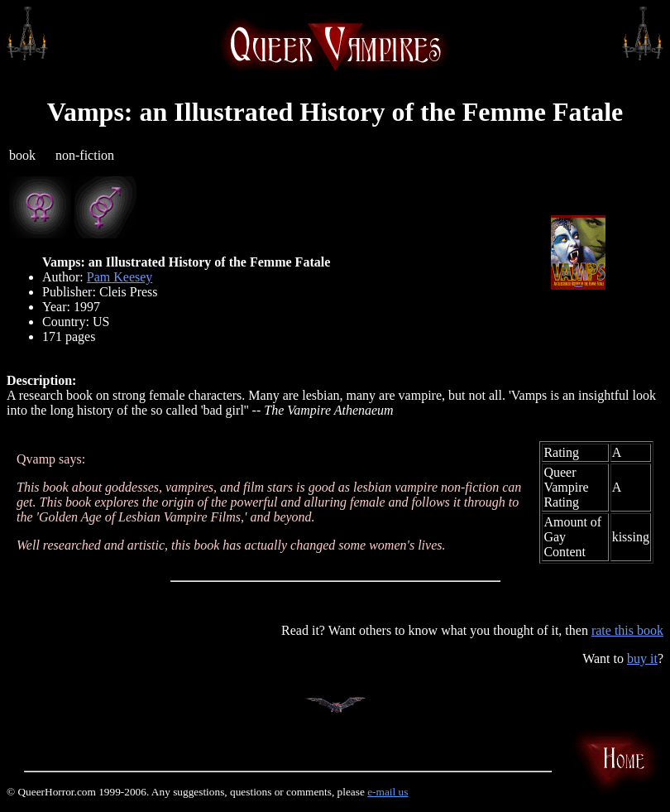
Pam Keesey (120, 277)
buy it (642, 658)
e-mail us (388, 792)
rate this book (627, 630)
